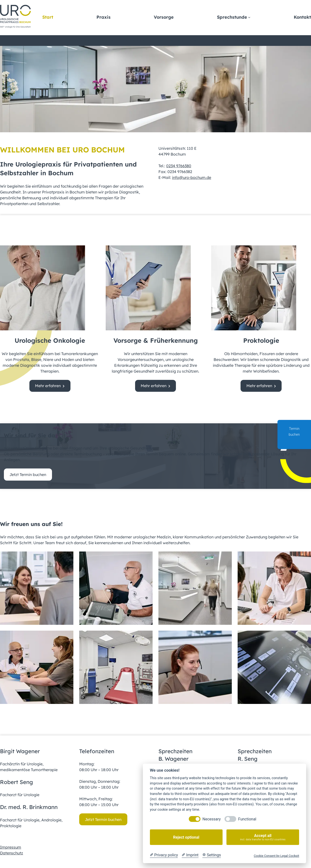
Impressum (11, 847)
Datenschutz (12, 853)
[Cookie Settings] (212, 855)
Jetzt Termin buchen (28, 475)
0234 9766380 (179, 166)
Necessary (212, 819)
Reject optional (186, 837)
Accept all (263, 837)
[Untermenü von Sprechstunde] (249, 17)
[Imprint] (190, 855)
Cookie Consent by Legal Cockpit (276, 856)
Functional (247, 819)
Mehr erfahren (48, 386)
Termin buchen (294, 435)
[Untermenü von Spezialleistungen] (246, 41)
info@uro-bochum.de (192, 177)
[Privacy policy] (164, 855)
